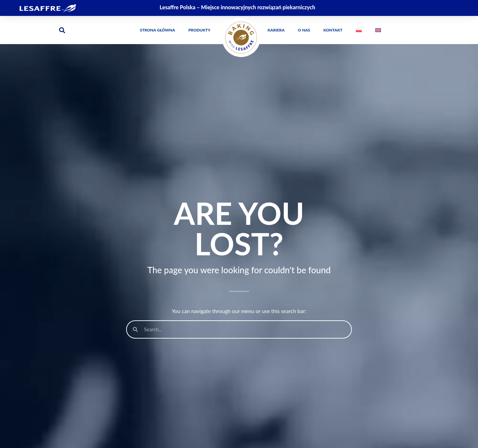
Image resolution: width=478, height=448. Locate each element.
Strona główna (157, 30)
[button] (62, 30)
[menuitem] (359, 30)
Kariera (276, 30)
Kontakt (333, 30)
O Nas (304, 30)
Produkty (199, 30)
